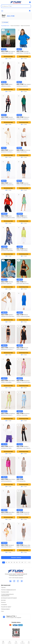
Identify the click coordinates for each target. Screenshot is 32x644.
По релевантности (5, 26)
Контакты (3, 602)
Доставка (3, 600)
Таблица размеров (5, 609)
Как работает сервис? (6, 607)
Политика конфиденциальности (8, 590)
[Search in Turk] (16, 6)
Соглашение (4, 605)
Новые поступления (25, 26)
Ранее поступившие (15, 26)
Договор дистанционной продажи (9, 598)
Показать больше (16, 558)
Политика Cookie (5, 592)
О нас (2, 611)
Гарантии (3, 588)
